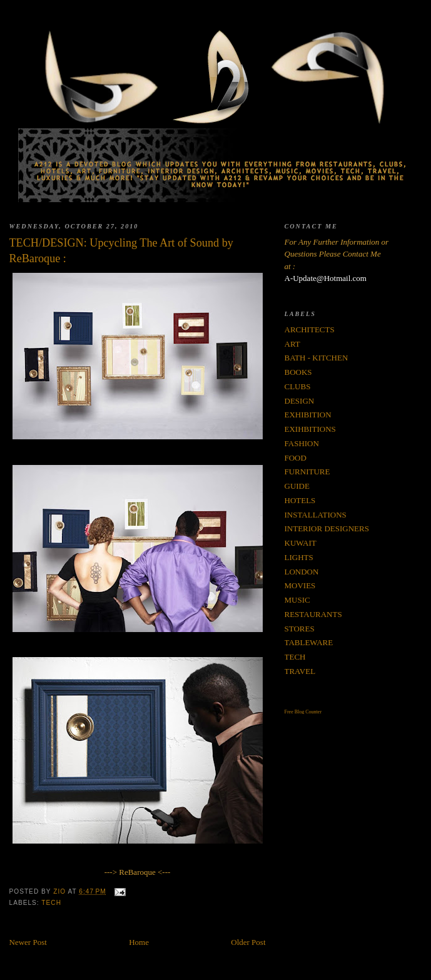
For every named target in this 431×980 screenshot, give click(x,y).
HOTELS (300, 500)
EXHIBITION (308, 415)
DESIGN (300, 401)
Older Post (248, 942)
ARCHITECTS (310, 329)
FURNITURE (307, 472)
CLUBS (298, 386)
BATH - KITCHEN (317, 358)
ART (292, 344)
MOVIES (300, 585)
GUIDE (297, 486)
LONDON (302, 572)
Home (139, 942)
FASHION (302, 443)
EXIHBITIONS (310, 429)
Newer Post (28, 942)
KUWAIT (301, 543)
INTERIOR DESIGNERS (327, 528)
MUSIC (297, 600)
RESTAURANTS (313, 614)
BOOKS (298, 372)
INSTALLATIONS (316, 515)
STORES (300, 629)
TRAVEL (300, 671)
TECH (51, 903)
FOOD (296, 458)
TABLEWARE (309, 642)
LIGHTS (299, 557)
